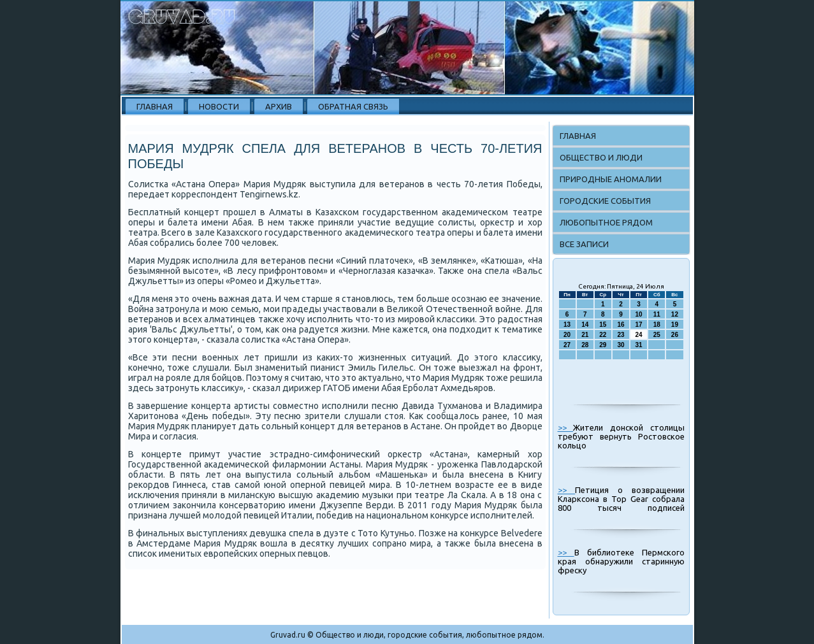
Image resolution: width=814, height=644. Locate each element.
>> (566, 427)
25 (657, 335)
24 (639, 335)
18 (657, 325)
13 (567, 325)
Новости (219, 106)
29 (603, 345)
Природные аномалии (611, 179)
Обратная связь (353, 106)
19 (675, 325)
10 (639, 314)
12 (675, 314)
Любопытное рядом (606, 222)
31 (639, 345)
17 (639, 325)
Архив (279, 106)
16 (621, 325)
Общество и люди (601, 157)
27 (567, 345)
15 (603, 325)
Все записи (584, 244)
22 (603, 335)
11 (657, 314)
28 (585, 345)
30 (621, 345)
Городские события (605, 201)
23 (621, 335)
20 (567, 335)
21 (585, 335)
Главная (155, 106)
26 (675, 335)
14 (585, 325)
